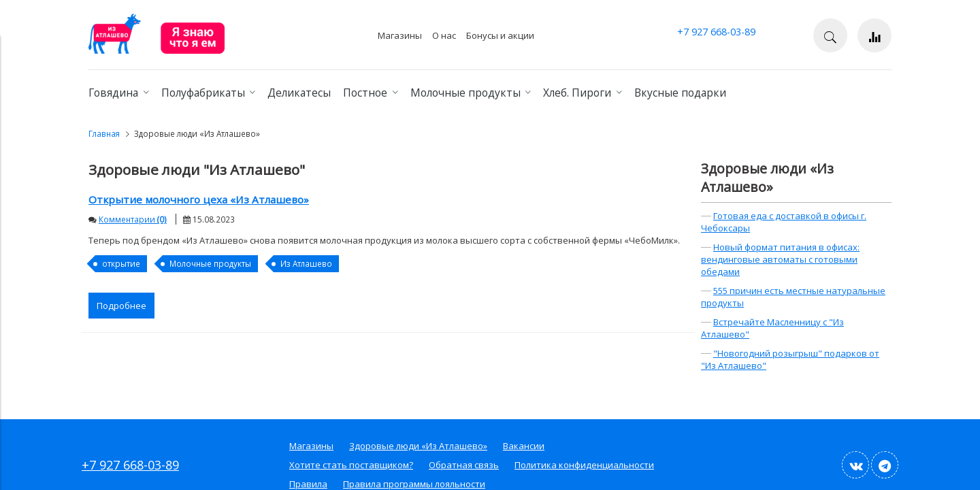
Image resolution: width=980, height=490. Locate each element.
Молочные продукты (210, 263)
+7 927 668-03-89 (716, 32)
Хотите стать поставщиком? (351, 465)
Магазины (400, 35)
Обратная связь (464, 465)
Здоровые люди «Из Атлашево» (767, 178)
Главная (104, 133)
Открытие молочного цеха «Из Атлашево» (199, 199)
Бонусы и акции (500, 35)
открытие (121, 263)
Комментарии (133, 219)
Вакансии (524, 446)
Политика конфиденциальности (584, 465)
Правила (308, 484)
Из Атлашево (306, 263)
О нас (444, 35)
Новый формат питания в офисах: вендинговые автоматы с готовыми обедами (780, 259)
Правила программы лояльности (414, 484)
